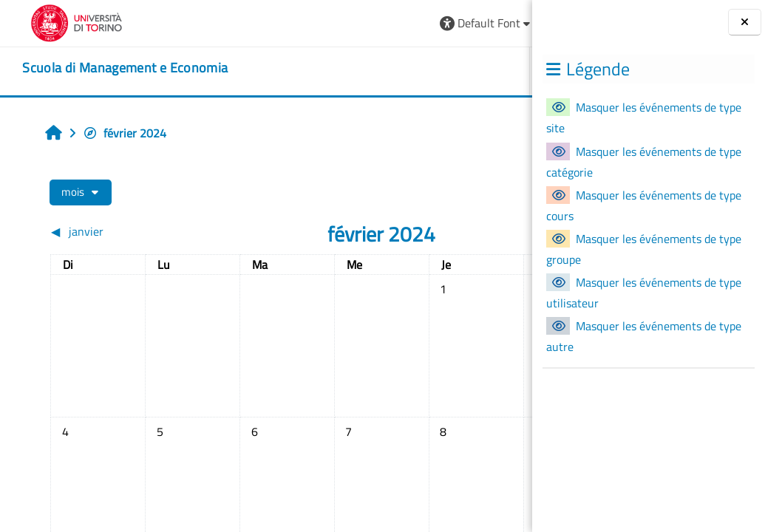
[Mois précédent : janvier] (96, 231)
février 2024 (113, 133)
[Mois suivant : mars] (451, 231)
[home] (106, 68)
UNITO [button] (362, 71)
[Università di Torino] (57, 21)
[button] (289, 23)
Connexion (483, 23)
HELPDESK (444, 71)
